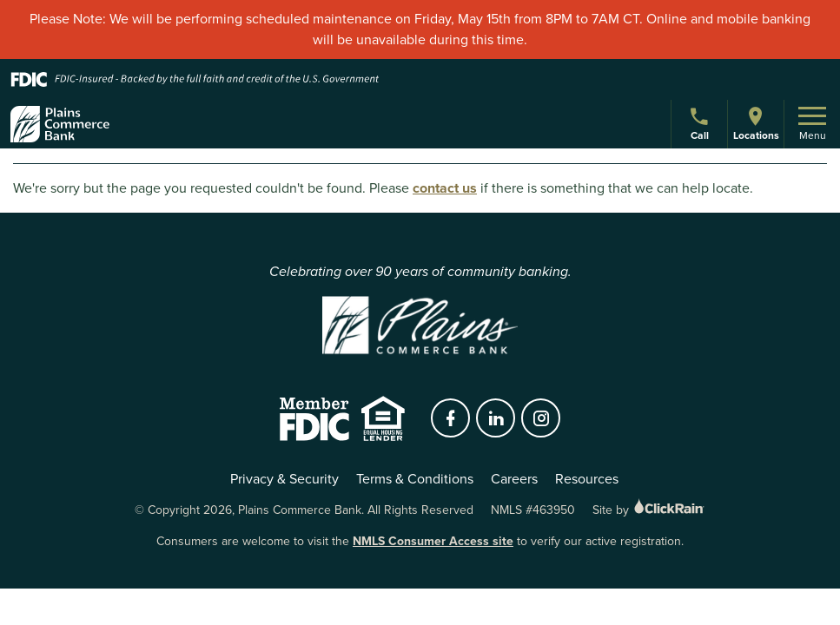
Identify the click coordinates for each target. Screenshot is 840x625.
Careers (514, 479)
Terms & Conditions (415, 479)
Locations (756, 124)
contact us (445, 188)
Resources (587, 479)
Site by (649, 510)
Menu (812, 125)
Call (701, 126)
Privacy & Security (284, 479)
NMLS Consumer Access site (433, 541)
